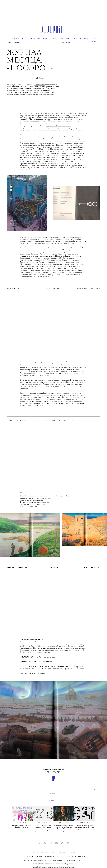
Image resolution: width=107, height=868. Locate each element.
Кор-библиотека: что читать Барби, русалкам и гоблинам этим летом (22, 827)
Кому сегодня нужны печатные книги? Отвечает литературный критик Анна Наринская (85, 828)
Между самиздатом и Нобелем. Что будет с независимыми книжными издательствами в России (43, 828)
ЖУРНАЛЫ (16, 42)
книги (25, 823)
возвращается (39, 85)
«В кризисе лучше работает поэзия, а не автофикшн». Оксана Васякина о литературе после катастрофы (64, 829)
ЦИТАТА (88, 823)
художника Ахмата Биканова (58, 126)
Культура (10, 42)
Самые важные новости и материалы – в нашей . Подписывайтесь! (54, 771)
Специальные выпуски (20, 38)
